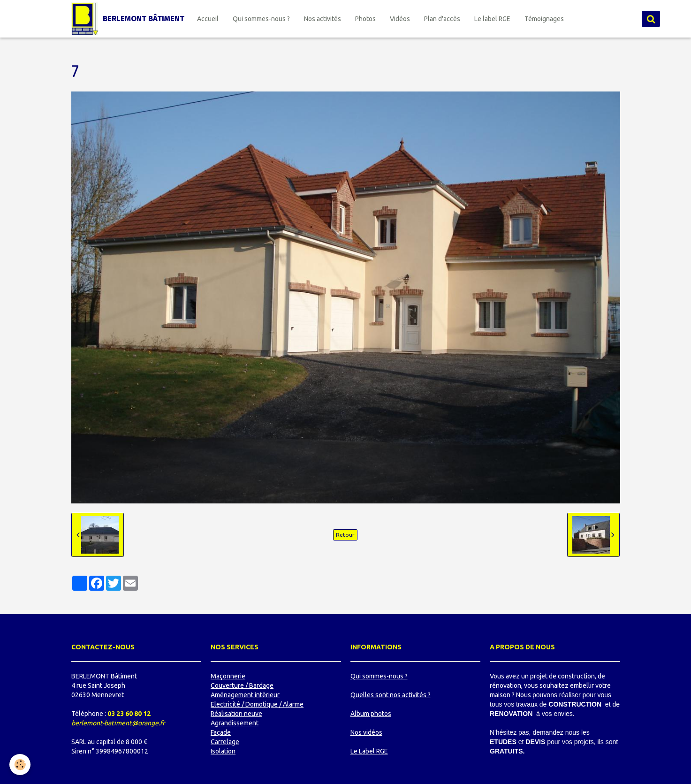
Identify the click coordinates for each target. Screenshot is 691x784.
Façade (221, 732)
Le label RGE (492, 19)
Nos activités (323, 19)
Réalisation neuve (236, 714)
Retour (345, 535)
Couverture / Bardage (242, 685)
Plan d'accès (442, 19)
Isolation (223, 751)
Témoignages (544, 19)
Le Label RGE (369, 751)
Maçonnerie (228, 676)
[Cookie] (20, 765)
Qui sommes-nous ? (261, 19)
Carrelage (225, 742)
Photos (365, 19)
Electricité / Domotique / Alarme (257, 704)
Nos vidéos (366, 732)
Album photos (371, 714)
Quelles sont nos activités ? (391, 695)
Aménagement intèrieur (245, 695)
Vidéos (400, 19)
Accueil (208, 19)
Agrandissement (235, 723)
